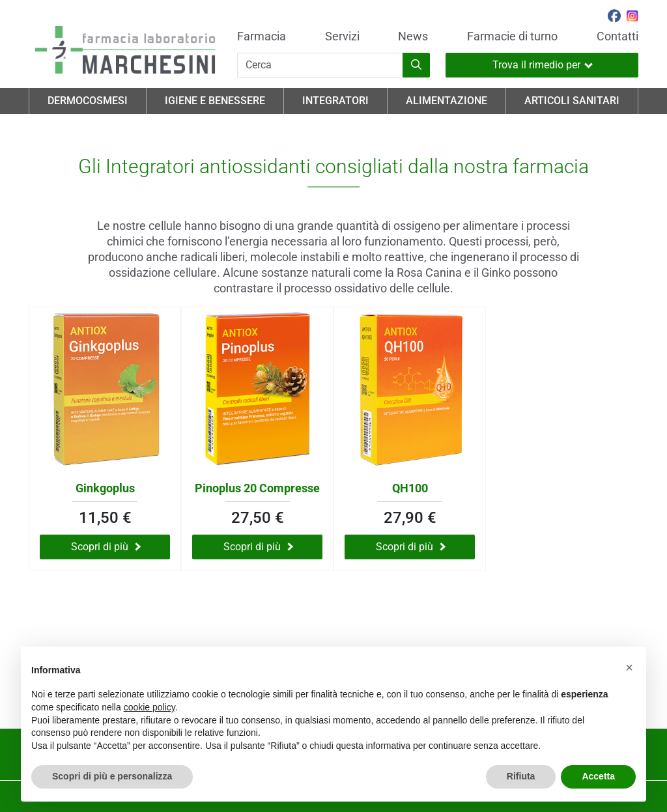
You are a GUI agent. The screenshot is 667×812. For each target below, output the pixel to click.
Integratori (335, 101)
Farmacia (262, 36)
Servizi (342, 36)
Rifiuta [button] (521, 776)
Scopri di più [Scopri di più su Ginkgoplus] (106, 547)
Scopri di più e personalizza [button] (112, 776)
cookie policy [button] (149, 707)
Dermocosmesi (88, 101)
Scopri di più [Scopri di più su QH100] (411, 547)
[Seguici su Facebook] (614, 18)
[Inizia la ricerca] (416, 65)
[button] (629, 667)
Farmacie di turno (512, 36)
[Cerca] (320, 65)
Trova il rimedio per (543, 65)
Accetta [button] (598, 776)
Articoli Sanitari (572, 101)
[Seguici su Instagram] (632, 18)
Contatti (617, 36)
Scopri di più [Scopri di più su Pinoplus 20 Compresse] (258, 547)
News (413, 36)
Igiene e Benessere (215, 101)
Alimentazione (447, 101)
